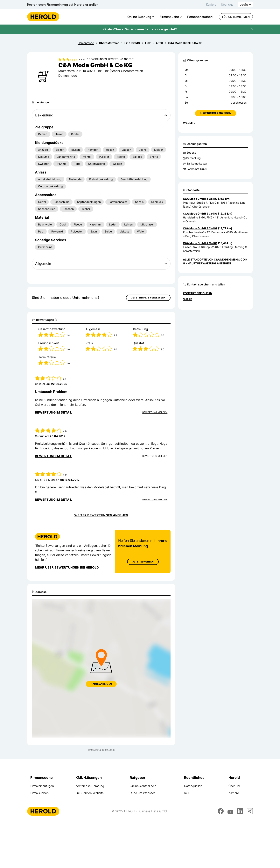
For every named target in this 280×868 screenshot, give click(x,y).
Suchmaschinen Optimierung (95, 828)
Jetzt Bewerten (143, 562)
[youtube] (230, 857)
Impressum (191, 800)
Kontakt (234, 800)
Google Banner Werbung (93, 814)
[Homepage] (43, 17)
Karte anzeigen (101, 684)
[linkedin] (240, 857)
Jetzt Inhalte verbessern (148, 298)
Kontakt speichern (198, 293)
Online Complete (87, 800)
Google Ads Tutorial (143, 807)
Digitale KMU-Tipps (143, 814)
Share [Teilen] (188, 299)
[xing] (250, 857)
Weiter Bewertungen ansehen (101, 515)
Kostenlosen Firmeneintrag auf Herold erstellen (63, 4)
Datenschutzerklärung (199, 807)
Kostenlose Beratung (90, 786)
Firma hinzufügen (42, 786)
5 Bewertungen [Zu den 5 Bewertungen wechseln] (97, 59)
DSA (187, 814)
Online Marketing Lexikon (147, 821)
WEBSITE (189, 123)
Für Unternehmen (236, 17)
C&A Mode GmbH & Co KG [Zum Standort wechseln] (200, 199)
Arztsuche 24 (39, 814)
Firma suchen (39, 793)
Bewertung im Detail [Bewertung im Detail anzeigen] (53, 412)
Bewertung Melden (155, 412)
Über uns (227, 4)
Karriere (211, 4)
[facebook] (221, 857)
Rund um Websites (143, 793)
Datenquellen (193, 786)
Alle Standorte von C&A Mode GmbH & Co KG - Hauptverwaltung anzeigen (215, 261)
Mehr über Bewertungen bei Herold (67, 567)
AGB (187, 793)
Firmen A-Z (38, 800)
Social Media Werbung (91, 821)
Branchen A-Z (40, 807)
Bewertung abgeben (121, 59)
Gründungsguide (141, 828)
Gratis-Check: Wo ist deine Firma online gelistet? (140, 29)
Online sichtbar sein (143, 786)
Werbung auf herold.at (46, 821)
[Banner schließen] (252, 29)
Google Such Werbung (91, 807)
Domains (81, 835)
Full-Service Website (90, 793)
